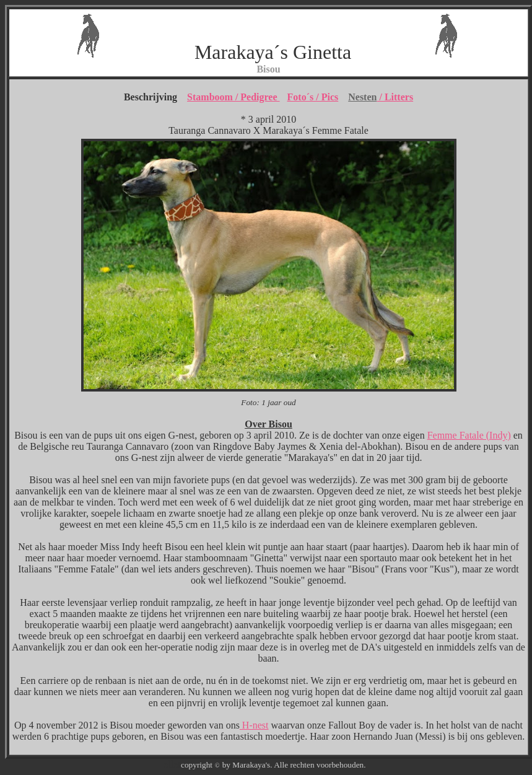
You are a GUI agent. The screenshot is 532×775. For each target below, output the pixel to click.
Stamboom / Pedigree (233, 97)
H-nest (254, 725)
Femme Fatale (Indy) (469, 435)
